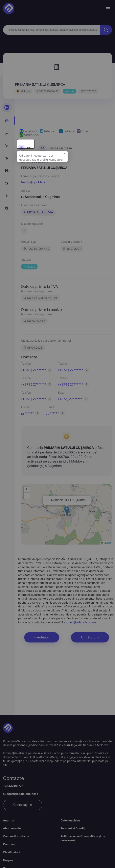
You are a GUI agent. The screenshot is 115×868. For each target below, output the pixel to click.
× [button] (64, 157)
